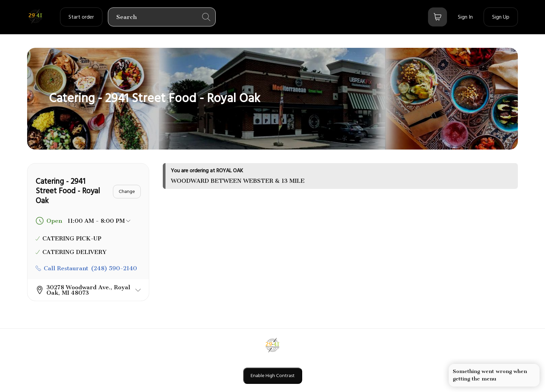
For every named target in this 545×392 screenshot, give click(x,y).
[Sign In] (465, 17)
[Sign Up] (501, 17)
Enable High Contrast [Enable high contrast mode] (273, 376)
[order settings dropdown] (81, 17)
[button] (88, 290)
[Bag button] (437, 17)
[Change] (127, 192)
